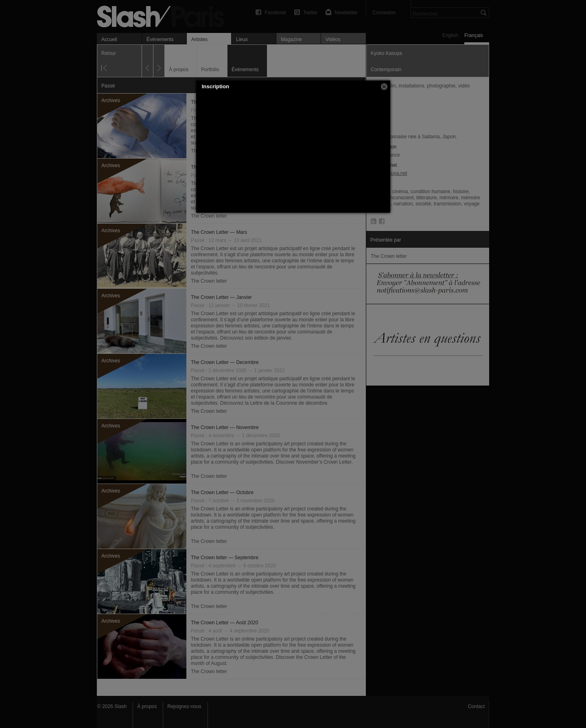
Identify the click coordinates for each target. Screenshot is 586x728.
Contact (476, 706)
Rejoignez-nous (184, 706)
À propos (147, 706)
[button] (384, 87)
